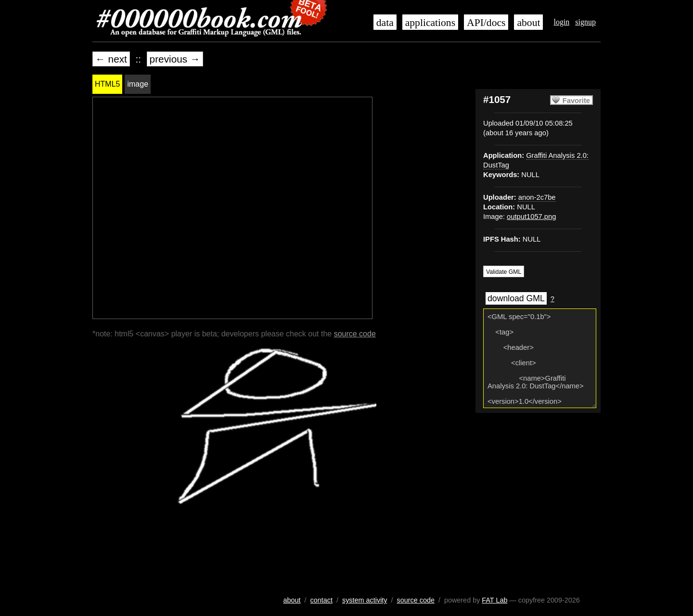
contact (321, 600)
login (561, 22)
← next (111, 59)
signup (585, 22)
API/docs (486, 23)
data (385, 23)
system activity (365, 600)
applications (430, 23)
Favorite (576, 101)
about (528, 23)
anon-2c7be (537, 197)
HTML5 (107, 84)
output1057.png (531, 217)
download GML (516, 298)
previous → (175, 59)
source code (355, 334)
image (138, 84)
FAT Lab (494, 600)
